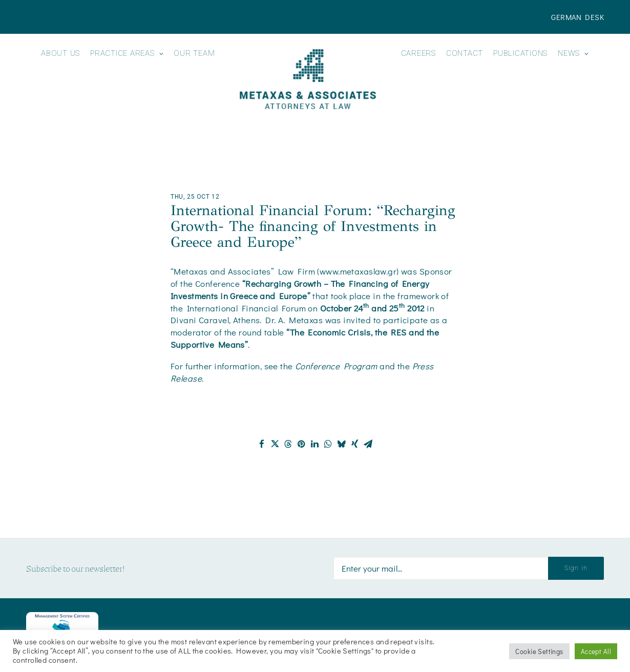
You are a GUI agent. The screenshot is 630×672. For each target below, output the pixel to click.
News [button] (573, 54)
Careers (418, 54)
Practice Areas (127, 54)
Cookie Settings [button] (539, 651)
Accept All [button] (596, 651)
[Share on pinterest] (302, 444)
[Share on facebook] (262, 444)
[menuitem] (577, 17)
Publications (520, 54)
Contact (465, 54)
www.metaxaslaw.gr (358, 271)
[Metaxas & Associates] (308, 79)
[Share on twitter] (275, 444)
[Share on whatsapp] (328, 444)
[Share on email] (368, 444)
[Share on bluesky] (342, 444)
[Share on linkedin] (315, 444)
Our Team (194, 54)
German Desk (577, 17)
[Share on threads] (288, 444)
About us (60, 54)
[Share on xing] (355, 444)
